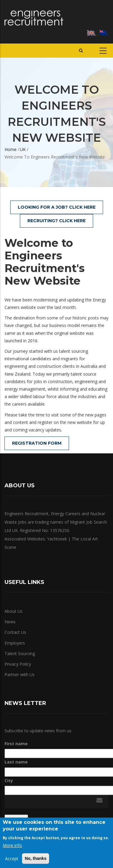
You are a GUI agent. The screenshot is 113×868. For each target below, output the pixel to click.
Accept (12, 859)
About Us (14, 611)
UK (23, 149)
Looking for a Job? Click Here (57, 207)
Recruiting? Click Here (56, 221)
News (10, 622)
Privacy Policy (18, 664)
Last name (16, 762)
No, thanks (36, 858)
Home (11, 149)
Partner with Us (20, 674)
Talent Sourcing (20, 653)
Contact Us (15, 632)
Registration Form (37, 443)
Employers (15, 643)
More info (12, 845)
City (9, 780)
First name (16, 744)
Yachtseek (57, 539)
